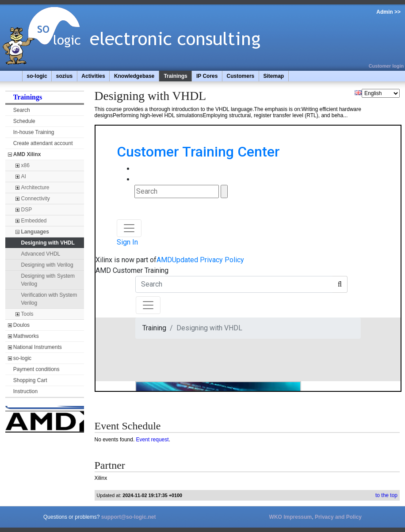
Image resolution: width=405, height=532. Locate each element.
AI (24, 176)
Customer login (386, 66)
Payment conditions (36, 369)
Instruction (25, 391)
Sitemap (273, 76)
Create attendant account (43, 143)
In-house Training (34, 132)
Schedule (24, 121)
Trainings (175, 76)
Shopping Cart (30, 380)
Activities (93, 76)
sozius (64, 76)
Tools (27, 314)
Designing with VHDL (48, 243)
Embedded (34, 221)
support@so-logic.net (129, 517)
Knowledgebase (134, 76)
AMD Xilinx (27, 154)
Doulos (21, 325)
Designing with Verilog (47, 265)
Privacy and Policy (338, 517)
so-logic (37, 76)
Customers (241, 76)
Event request (153, 440)
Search (22, 110)
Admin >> (388, 12)
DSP (27, 210)
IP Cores (207, 76)
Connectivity (36, 199)
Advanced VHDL (41, 254)
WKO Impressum (291, 517)
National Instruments (38, 347)
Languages (35, 232)
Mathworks (26, 336)
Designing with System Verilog (48, 280)
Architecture (35, 188)
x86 (25, 165)
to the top (386, 495)
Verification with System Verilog (49, 299)
